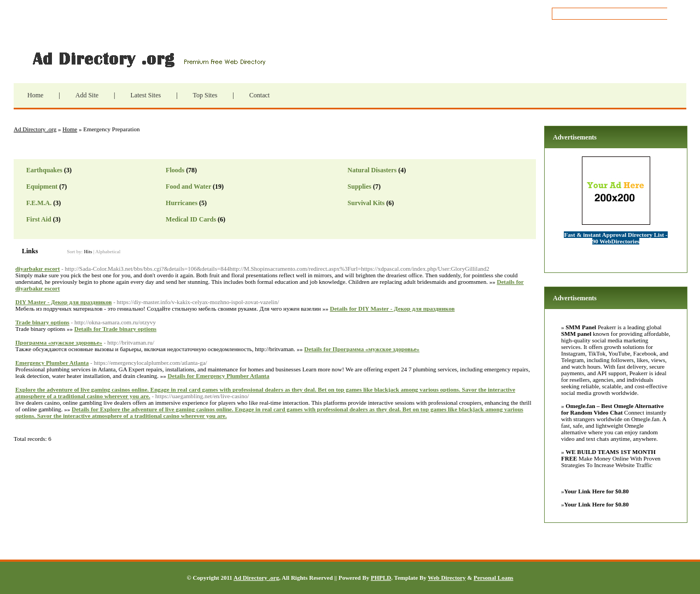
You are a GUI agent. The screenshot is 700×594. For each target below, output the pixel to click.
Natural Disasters (372, 170)
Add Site (87, 95)
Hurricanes (182, 203)
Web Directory (447, 578)
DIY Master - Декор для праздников (63, 302)
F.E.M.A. (39, 203)
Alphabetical (108, 252)
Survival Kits (366, 203)
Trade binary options (42, 322)
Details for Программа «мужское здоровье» (362, 349)
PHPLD (381, 578)
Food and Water (188, 187)
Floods (175, 170)
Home (35, 95)
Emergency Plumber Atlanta (52, 363)
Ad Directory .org (148, 59)
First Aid (39, 219)
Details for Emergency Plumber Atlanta (219, 376)
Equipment (42, 187)
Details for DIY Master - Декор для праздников (392, 308)
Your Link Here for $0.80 (597, 491)
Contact (259, 95)
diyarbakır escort (37, 269)
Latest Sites (145, 95)
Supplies (360, 187)
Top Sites (205, 95)
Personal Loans (493, 578)
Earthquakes (44, 170)
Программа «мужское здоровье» (59, 342)
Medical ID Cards (191, 219)
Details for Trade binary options (115, 329)
